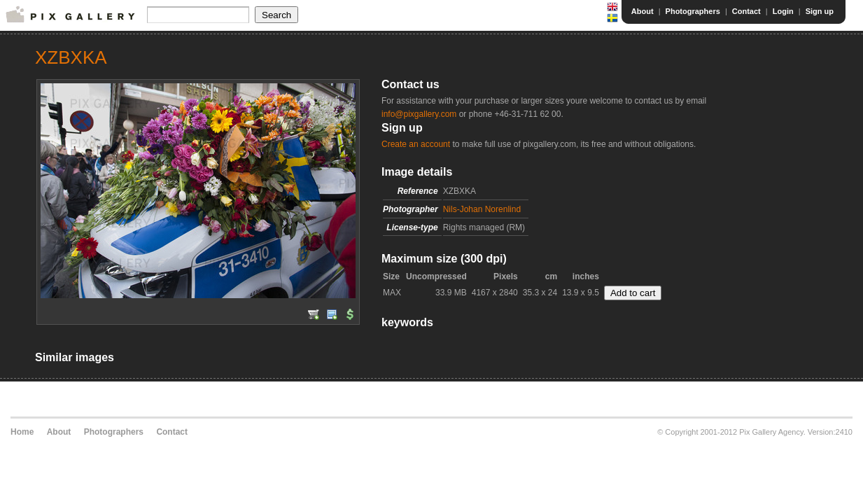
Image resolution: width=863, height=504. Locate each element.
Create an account (416, 144)
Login (783, 11)
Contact (746, 11)
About (643, 11)
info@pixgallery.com (419, 114)
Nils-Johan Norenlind (482, 209)
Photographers (693, 11)
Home (22, 432)
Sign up (820, 11)
